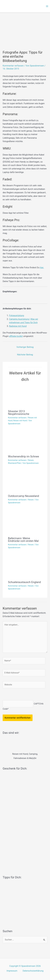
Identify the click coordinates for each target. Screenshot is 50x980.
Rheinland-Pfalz (14, 463)
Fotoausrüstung (17, 316)
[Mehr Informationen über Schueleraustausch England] (25, 566)
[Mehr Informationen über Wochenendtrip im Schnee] (25, 442)
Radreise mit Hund (18, 326)
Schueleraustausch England (24, 582)
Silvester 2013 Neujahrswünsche (19, 413)
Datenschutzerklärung (33, 971)
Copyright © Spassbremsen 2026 (25, 966)
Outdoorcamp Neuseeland (24, 496)
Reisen (31, 460)
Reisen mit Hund (20, 421)
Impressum (12, 971)
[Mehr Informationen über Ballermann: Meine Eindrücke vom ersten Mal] (25, 522)
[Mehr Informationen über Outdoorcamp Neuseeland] (25, 481)
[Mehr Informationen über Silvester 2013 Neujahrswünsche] (25, 396)
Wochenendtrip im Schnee (23, 456)
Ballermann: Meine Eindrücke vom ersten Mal (23, 540)
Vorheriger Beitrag (25, 347)
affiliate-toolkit (16, 336)
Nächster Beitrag (25, 355)
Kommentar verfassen (13, 66)
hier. (42, 268)
